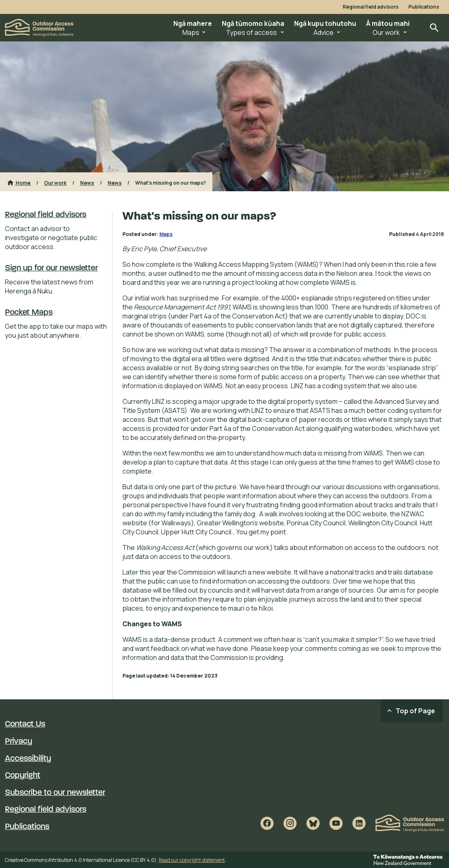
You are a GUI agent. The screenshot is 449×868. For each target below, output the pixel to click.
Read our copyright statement (192, 860)
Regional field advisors (371, 7)
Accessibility (28, 759)
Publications (424, 7)
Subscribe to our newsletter (55, 793)
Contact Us (25, 724)
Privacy (18, 742)
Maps (166, 234)
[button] (193, 28)
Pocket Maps (29, 313)
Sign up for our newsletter (51, 268)
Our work (55, 183)
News (87, 183)
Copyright (23, 776)
